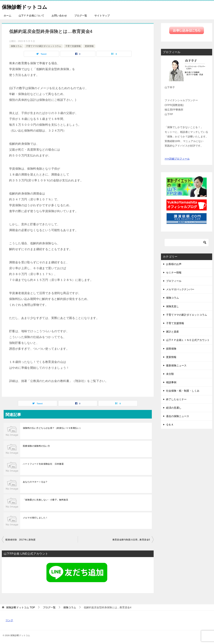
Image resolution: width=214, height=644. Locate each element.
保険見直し (172, 306)
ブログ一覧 (81, 16)
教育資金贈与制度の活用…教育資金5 (131, 540)
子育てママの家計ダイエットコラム (44, 46)
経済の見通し (174, 408)
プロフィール (174, 281)
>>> (167, 159)
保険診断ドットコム (27, 6)
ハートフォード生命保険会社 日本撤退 (43, 464)
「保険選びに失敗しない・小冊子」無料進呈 (46, 500)
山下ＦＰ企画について (31, 16)
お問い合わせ (59, 16)
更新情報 (89, 46)
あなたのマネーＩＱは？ (35, 482)
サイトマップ (102, 16)
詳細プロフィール (179, 159)
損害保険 (171, 349)
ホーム (7, 16)
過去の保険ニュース (178, 416)
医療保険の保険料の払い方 (36, 446)
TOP (20, 607)
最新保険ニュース (176, 365)
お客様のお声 (174, 264)
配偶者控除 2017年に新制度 (21, 540)
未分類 (170, 374)
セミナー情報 (174, 272)
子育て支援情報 (73, 46)
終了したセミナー (176, 399)
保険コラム (16, 46)
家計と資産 (172, 332)
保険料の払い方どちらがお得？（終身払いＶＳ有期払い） (52, 428)
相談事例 (171, 382)
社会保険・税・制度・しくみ (183, 391)
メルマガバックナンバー (180, 289)
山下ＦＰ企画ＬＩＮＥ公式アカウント (188, 340)
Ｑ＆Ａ (170, 425)
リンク (9, 620)
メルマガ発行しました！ (35, 518)
